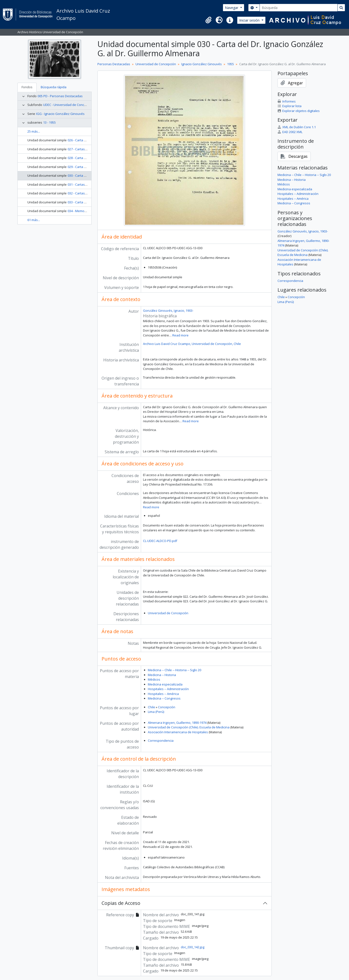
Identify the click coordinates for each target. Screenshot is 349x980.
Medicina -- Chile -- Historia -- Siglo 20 (174, 670)
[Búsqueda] (299, 8)
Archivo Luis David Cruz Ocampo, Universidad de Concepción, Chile (192, 344)
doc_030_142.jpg (193, 947)
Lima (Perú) (156, 712)
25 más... (34, 131)
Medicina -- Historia (162, 675)
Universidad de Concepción (156, 64)
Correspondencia (161, 741)
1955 (230, 64)
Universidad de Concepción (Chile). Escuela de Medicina (189, 727)
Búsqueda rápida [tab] (54, 87)
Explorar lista (290, 106)
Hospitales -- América (163, 694)
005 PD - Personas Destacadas (60, 96)
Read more (180, 335)
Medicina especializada (165, 684)
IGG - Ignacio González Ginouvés (60, 114)
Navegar (232, 8)
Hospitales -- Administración (168, 689)
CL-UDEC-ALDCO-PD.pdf (160, 541)
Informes (287, 101)
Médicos (154, 679)
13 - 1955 (49, 122)
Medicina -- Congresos (164, 698)
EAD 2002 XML (290, 132)
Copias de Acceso (121, 903)
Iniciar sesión (250, 20)
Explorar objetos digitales (299, 111)
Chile (151, 707)
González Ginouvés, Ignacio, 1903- (168, 311)
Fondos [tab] (27, 87)
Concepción (167, 707)
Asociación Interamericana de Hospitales (178, 732)
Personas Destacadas (114, 64)
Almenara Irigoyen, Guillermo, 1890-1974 (177, 723)
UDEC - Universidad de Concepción (69, 105)
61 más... (34, 220)
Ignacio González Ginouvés (202, 64)
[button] (208, 20)
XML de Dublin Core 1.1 (297, 127)
